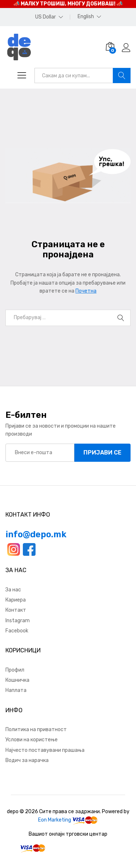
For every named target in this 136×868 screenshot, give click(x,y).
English (86, 17)
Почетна (86, 291)
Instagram (18, 621)
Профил (15, 670)
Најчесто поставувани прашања (45, 750)
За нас (13, 590)
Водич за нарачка (27, 760)
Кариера (16, 600)
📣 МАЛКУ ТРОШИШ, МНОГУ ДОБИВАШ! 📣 (68, 4)
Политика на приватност (36, 730)
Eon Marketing (55, 820)
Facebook (17, 631)
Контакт (16, 610)
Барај (122, 76)
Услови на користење (32, 740)
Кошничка (17, 680)
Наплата (16, 690)
